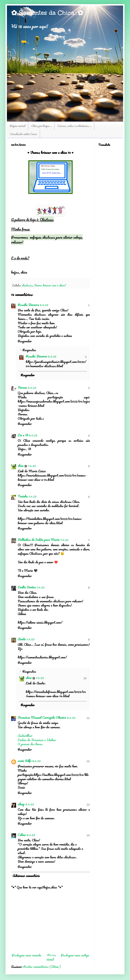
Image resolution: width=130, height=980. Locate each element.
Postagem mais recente (26, 955)
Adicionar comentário (26, 876)
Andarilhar (25, 736)
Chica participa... (41, 126)
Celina (22, 835)
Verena (22, 387)
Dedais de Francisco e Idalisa (37, 740)
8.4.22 (71, 717)
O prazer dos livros (30, 744)
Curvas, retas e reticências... (74, 126)
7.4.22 (32, 466)
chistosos (27, 285)
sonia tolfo (25, 761)
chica (21, 466)
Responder (25, 341)
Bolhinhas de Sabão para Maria (39, 540)
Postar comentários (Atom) (42, 967)
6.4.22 (44, 305)
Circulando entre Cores (23, 134)
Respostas (29, 350)
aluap (21, 804)
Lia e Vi (23, 435)
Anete (22, 639)
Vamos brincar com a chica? (50, 285)
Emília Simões (27, 587)
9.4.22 (30, 804)
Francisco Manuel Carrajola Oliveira (42, 717)
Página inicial (18, 126)
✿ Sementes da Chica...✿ (47, 13)
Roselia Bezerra (28, 305)
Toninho (23, 496)
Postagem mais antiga (75, 955)
